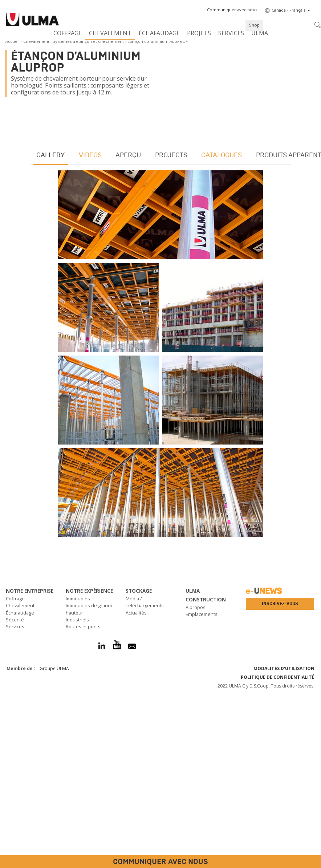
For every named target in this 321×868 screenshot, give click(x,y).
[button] (232, 10)
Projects (173, 326)
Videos (91, 326)
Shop (254, 25)
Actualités (136, 785)
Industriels (77, 792)
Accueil (13, 41)
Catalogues (224, 326)
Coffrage (68, 33)
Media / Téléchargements (145, 774)
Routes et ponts (83, 799)
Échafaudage (159, 33)
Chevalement (110, 33)
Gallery (51, 326)
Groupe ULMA (54, 841)
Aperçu (130, 326)
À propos (196, 780)
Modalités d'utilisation (284, 841)
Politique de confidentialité (278, 850)
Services (231, 33)
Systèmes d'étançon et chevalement (88, 41)
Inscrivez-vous (280, 776)
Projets (199, 33)
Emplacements (202, 787)
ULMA (260, 33)
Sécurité (15, 792)
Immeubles (78, 771)
